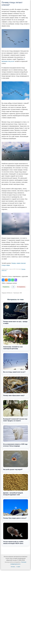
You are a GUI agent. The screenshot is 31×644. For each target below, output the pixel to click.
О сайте (18, 567)
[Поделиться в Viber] (16, 280)
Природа (23, 269)
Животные (4, 270)
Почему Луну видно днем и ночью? (16, 509)
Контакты (13, 567)
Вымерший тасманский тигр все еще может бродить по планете (16, 411)
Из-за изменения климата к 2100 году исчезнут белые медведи (16, 436)
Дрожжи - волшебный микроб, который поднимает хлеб (16, 485)
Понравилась (6, 287)
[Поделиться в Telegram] (9, 280)
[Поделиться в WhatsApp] (13, 280)
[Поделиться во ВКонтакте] (3, 280)
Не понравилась (21, 287)
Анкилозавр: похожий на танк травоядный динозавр (16, 339)
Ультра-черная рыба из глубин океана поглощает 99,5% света (16, 533)
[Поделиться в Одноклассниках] (6, 280)
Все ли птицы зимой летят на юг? (16, 363)
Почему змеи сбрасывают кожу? (16, 386)
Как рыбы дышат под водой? (16, 460)
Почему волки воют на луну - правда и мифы (16, 313)
